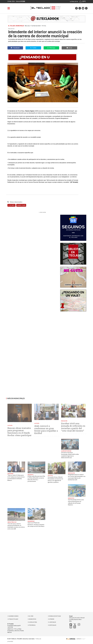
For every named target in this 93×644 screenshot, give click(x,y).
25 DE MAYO (11, 205)
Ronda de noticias (54, 616)
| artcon (73, 639)
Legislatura (32, 622)
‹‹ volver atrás (42, 212)
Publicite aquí (13, 619)
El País (30, 616)
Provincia (32, 625)
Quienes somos (13, 616)
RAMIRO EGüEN (21, 205)
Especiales (52, 625)
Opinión (51, 619)
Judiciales (52, 622)
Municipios (32, 619)
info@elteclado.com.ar (77, 618)
